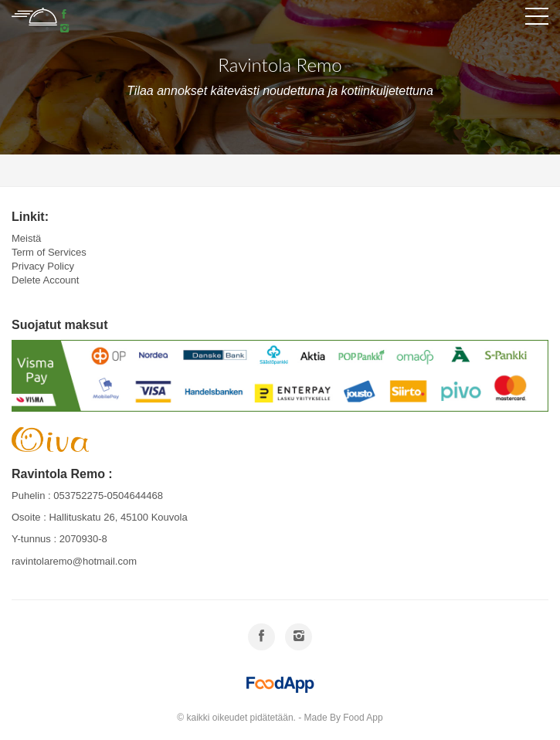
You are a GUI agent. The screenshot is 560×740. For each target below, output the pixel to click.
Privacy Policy (43, 266)
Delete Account (45, 280)
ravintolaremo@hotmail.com (74, 561)
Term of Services (49, 252)
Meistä (26, 238)
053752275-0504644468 (108, 496)
